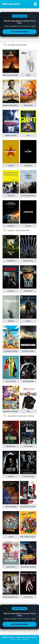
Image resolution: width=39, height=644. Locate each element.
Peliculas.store (11, 4)
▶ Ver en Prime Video (20, 32)
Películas (26, 639)
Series (19, 639)
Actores (13, 639)
